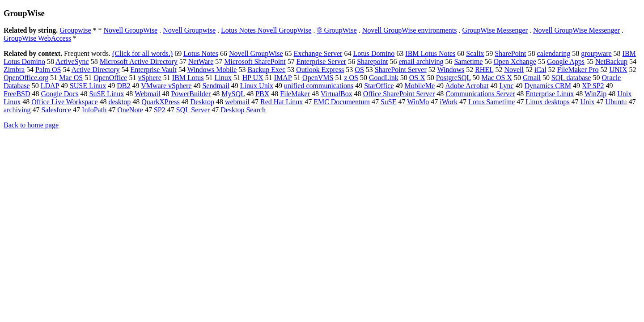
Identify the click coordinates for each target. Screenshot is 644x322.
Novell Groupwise (189, 30)
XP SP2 (593, 86)
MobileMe (420, 86)
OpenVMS (318, 78)
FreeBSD (17, 94)
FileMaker (295, 94)
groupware (596, 53)
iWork (449, 102)
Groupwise (75, 30)
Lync (506, 86)
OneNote (130, 110)
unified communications (319, 86)
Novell (514, 70)
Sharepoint (372, 61)
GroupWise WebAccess (37, 38)
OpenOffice (110, 78)
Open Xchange (515, 61)
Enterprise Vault (154, 70)
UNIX (618, 70)
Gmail (532, 78)
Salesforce (56, 110)
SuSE (389, 102)
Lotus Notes (201, 53)
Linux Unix (257, 86)
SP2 (160, 110)
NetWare (201, 61)
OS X (417, 78)
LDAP (50, 86)
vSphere (149, 78)
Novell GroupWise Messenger (576, 30)
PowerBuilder (191, 94)
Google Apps (566, 61)
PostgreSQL (453, 78)
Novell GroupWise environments (410, 30)
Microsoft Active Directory (139, 61)
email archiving (421, 61)
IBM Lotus (188, 78)
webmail (237, 102)
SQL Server (193, 110)
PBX (262, 94)
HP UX (253, 78)
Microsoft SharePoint (255, 61)
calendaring (554, 53)
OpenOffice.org (26, 78)
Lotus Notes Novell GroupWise (266, 30)
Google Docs (60, 94)
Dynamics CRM (547, 86)
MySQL (233, 94)
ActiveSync (72, 61)
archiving (17, 110)
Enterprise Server (322, 61)
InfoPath (94, 110)
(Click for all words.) (142, 53)
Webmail (147, 94)
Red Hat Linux (282, 102)
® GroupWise (337, 30)
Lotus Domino (374, 53)
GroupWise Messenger (495, 30)
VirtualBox (337, 94)
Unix (588, 102)
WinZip (595, 94)
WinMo (418, 102)
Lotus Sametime (491, 102)
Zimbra (14, 70)
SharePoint (510, 53)
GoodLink (384, 78)
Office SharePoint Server (399, 94)
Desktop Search (243, 110)
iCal (540, 70)
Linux (223, 78)
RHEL (484, 70)
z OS (351, 78)
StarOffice (379, 86)
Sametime (468, 61)
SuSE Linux (107, 94)
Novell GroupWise (131, 30)
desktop (120, 102)
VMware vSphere (166, 86)
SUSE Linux (88, 86)
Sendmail (216, 86)
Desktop (202, 102)
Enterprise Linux (550, 94)
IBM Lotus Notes (430, 53)
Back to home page (31, 125)
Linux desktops (547, 102)
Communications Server (480, 94)
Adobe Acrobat (467, 86)
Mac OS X (496, 78)
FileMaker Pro (578, 70)
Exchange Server (318, 53)
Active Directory (96, 70)
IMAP (283, 78)
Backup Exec (266, 70)
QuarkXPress (160, 102)
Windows (451, 70)
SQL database (571, 78)
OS (359, 70)
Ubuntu (616, 102)
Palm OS (48, 70)
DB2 (123, 86)
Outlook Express (320, 70)
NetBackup (611, 61)
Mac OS (71, 78)
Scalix (475, 53)
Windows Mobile (212, 70)
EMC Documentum (342, 102)
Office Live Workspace (64, 102)
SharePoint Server (401, 70)
